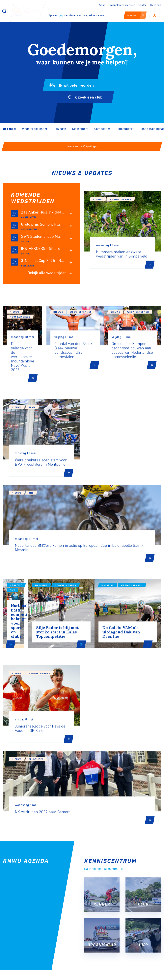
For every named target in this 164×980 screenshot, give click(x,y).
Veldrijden (117, 639)
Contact (143, 5)
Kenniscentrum (73, 15)
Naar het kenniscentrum (104, 723)
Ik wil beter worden (73, 85)
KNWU (32, 434)
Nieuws (100, 15)
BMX (112, 441)
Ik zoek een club (75, 97)
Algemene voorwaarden (148, 976)
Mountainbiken (37, 339)
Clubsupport (125, 129)
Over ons (156, 5)
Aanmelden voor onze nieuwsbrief (45, 861)
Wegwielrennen (121, 226)
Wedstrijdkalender (35, 129)
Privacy (120, 976)
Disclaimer (102, 976)
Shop (102, 5)
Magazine (89, 15)
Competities (102, 129)
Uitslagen (60, 129)
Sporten (56, 15)
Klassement (80, 129)
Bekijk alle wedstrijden (50, 300)
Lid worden (135, 15)
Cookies (83, 976)
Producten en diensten (122, 5)
